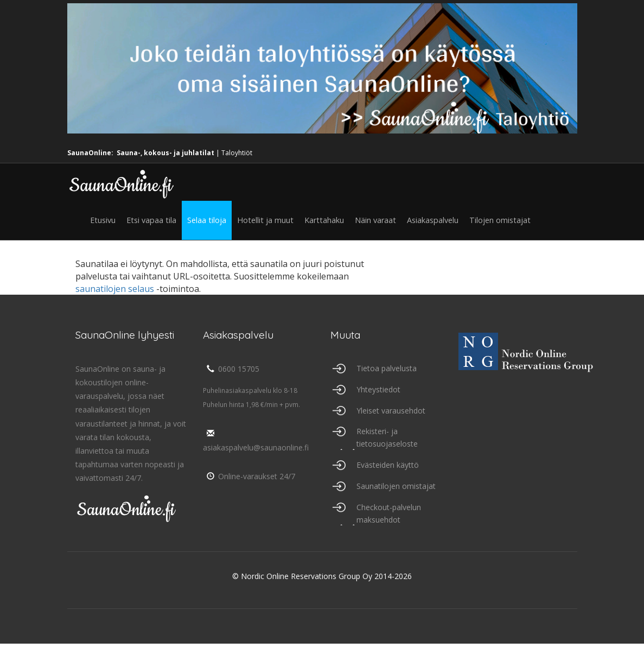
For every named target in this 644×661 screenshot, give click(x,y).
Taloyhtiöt (237, 153)
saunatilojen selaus (115, 289)
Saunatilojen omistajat (396, 486)
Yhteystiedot (378, 389)
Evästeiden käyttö (388, 465)
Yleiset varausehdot (391, 411)
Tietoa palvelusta (387, 368)
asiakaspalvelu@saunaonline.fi (256, 441)
